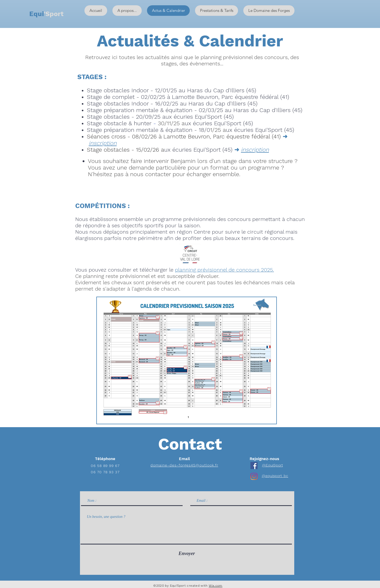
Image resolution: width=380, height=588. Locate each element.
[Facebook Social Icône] (254, 466)
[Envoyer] (187, 554)
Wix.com (216, 586)
